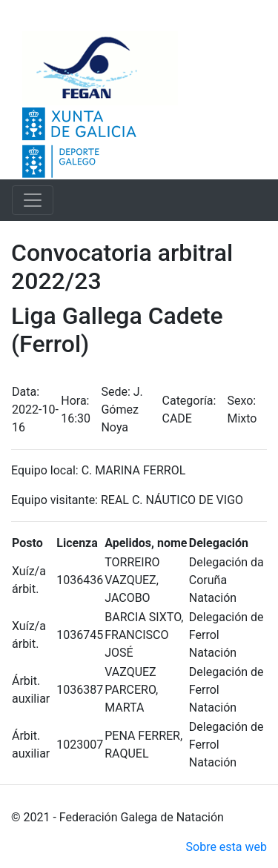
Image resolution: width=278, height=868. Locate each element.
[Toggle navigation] (33, 200)
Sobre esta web (226, 847)
